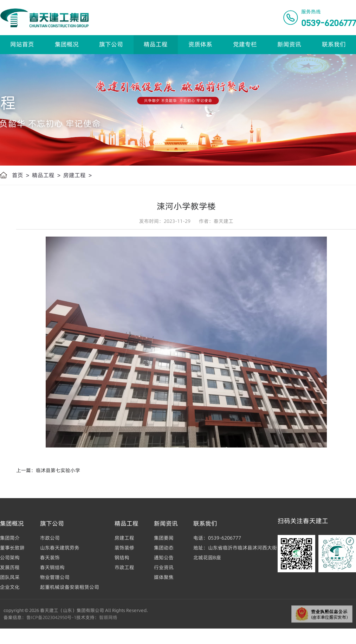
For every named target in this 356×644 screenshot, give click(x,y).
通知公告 (164, 558)
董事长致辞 (12, 548)
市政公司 (50, 538)
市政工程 (124, 567)
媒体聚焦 (164, 577)
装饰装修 (124, 548)
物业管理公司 (55, 577)
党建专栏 (245, 44)
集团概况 (67, 44)
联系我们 (334, 44)
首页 (18, 175)
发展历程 (10, 567)
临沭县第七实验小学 (58, 470)
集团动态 (164, 548)
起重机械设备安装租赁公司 (70, 587)
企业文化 (10, 587)
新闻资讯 (289, 44)
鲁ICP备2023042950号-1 (51, 617)
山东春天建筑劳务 (60, 548)
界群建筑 (11, 641)
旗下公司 (111, 44)
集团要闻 (164, 538)
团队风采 (10, 577)
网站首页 (22, 44)
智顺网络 (108, 617)
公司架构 (10, 558)
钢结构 (122, 558)
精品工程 (156, 44)
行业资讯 (164, 567)
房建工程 (75, 175)
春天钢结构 (52, 567)
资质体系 (200, 44)
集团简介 (10, 538)
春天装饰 (50, 558)
